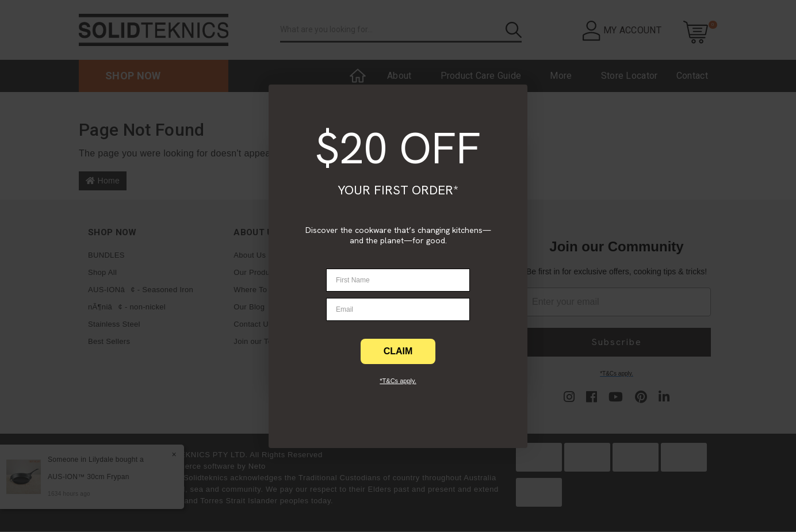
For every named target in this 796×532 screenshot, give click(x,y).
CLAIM (398, 351)
